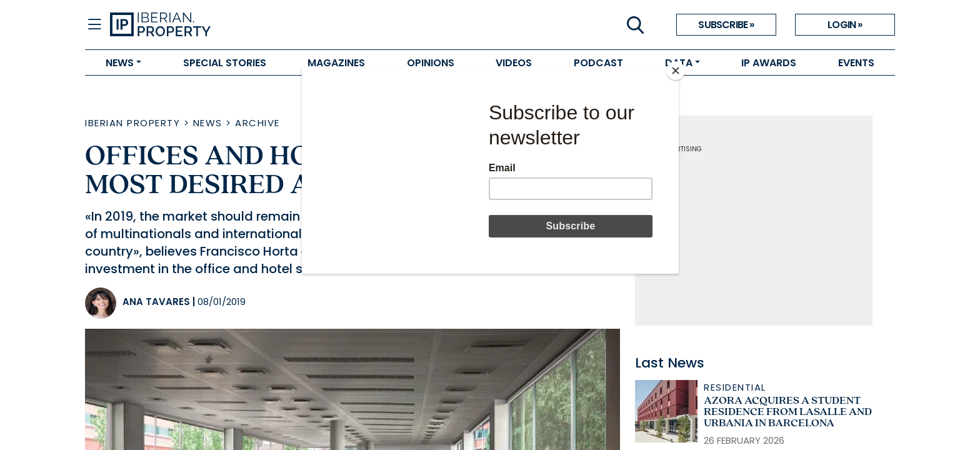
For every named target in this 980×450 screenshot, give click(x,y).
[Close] (676, 71)
